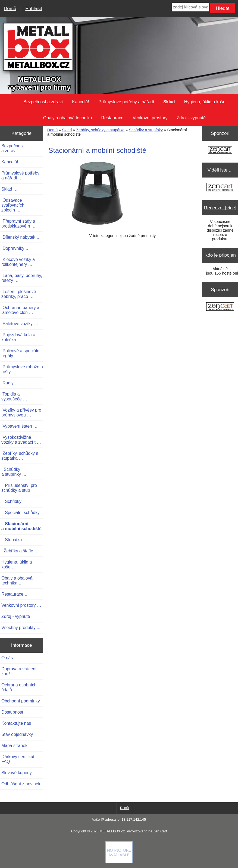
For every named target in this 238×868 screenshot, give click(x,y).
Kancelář (81, 102)
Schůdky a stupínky (146, 130)
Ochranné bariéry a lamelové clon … (20, 310)
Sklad (67, 130)
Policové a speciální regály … (21, 353)
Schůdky (11, 501)
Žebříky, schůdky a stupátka (100, 130)
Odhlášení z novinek (21, 784)
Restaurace (112, 118)
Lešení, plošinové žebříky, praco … (19, 294)
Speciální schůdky (21, 513)
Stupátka (12, 540)
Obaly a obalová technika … (17, 581)
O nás (7, 658)
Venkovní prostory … (21, 605)
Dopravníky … (16, 248)
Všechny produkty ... (21, 628)
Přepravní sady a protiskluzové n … (18, 224)
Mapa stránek (14, 746)
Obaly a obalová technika (68, 118)
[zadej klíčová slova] (190, 7)
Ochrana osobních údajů (19, 687)
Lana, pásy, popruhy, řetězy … (22, 278)
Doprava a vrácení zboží (19, 671)
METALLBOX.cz (112, 831)
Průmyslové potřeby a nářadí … (20, 175)
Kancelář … (13, 162)
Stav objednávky (17, 734)
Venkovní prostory (150, 118)
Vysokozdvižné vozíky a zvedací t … (21, 440)
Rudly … (10, 383)
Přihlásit (34, 8)
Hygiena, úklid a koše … (17, 564)
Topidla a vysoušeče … (14, 396)
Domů (10, 8)
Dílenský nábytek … (21, 237)
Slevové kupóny (17, 773)
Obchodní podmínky (21, 701)
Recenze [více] (220, 208)
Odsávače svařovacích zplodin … (13, 205)
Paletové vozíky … (20, 324)
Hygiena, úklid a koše (205, 102)
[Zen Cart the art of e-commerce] (220, 150)
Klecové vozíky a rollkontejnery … (18, 262)
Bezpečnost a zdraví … (13, 148)
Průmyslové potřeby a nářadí (126, 102)
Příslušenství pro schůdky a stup (19, 488)
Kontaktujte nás (16, 723)
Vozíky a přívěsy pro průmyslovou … (21, 413)
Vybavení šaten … (19, 426)
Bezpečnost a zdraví (43, 102)
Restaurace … (15, 594)
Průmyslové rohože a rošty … (22, 369)
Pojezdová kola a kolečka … (18, 337)
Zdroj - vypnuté (191, 118)
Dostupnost (12, 712)
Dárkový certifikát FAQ (18, 759)
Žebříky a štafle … (20, 551)
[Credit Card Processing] (119, 862)
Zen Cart (160, 831)
